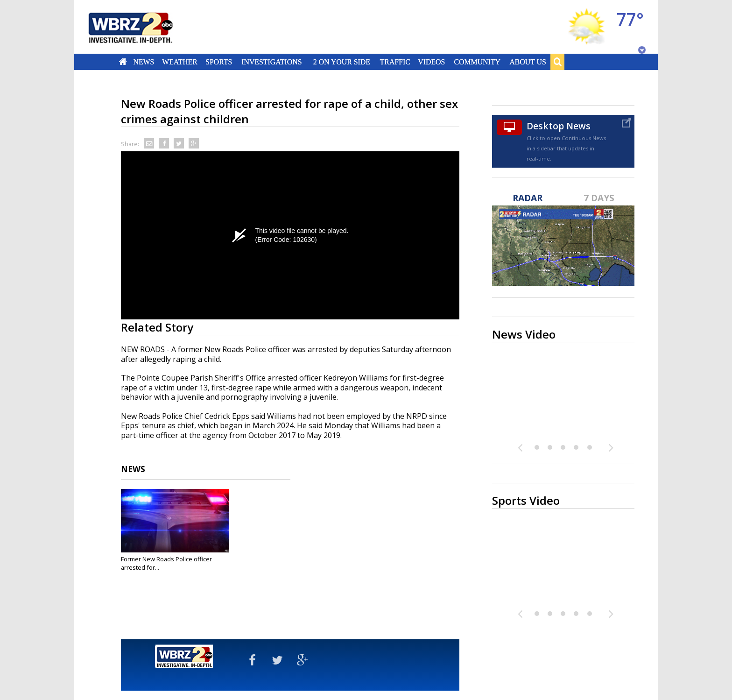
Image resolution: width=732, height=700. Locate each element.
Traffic (395, 62)
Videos (431, 62)
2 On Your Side (342, 62)
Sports (219, 62)
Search (557, 62)
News (144, 62)
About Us (528, 62)
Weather (180, 62)
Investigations (272, 62)
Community (477, 62)
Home (123, 62)
